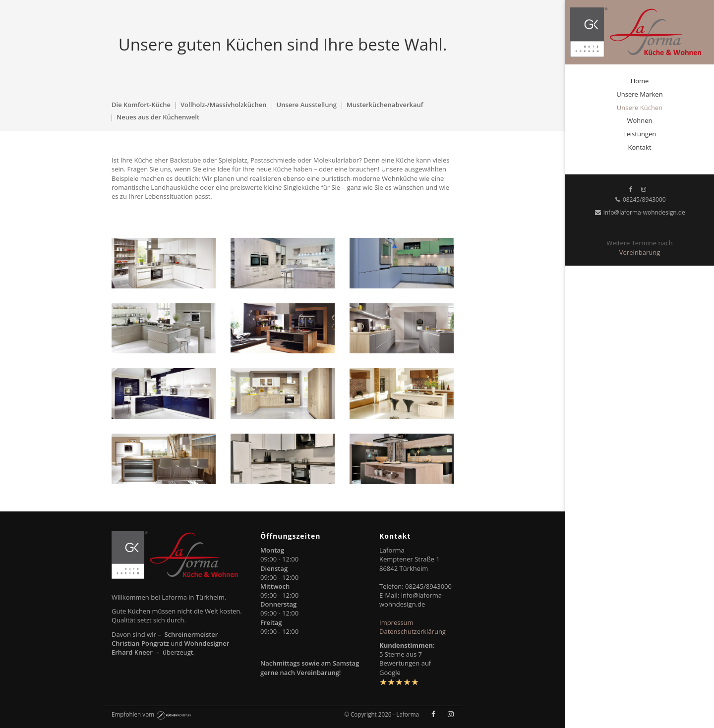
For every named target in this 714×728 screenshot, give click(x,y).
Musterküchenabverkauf (385, 105)
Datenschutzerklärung (413, 631)
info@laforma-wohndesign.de (640, 212)
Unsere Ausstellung (307, 105)
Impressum (396, 622)
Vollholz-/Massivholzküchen (224, 105)
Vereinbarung (640, 252)
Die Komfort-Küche (141, 105)
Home (640, 81)
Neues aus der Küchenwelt (158, 117)
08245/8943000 (639, 199)
